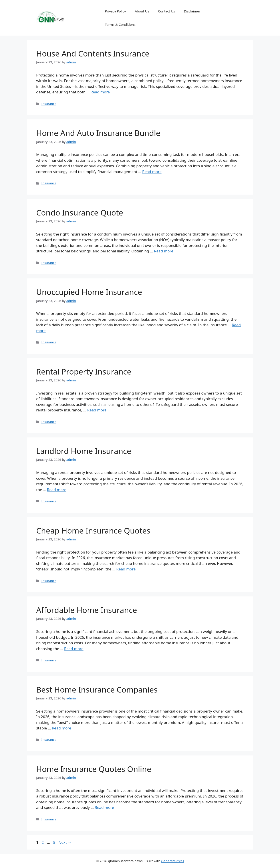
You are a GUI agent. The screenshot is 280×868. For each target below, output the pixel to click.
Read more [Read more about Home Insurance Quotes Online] (104, 807)
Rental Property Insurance (84, 372)
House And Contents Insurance (93, 53)
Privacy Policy (115, 11)
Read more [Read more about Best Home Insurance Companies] (62, 728)
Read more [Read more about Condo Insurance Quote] (164, 251)
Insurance (49, 104)
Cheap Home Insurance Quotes (93, 531)
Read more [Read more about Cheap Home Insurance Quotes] (126, 569)
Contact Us (167, 11)
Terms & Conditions (120, 24)
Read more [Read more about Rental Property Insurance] (97, 410)
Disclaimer (192, 11)
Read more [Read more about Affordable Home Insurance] (74, 649)
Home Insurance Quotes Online (94, 769)
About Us (142, 11)
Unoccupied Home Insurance (89, 292)
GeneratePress (173, 861)
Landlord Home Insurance (84, 451)
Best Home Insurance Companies (97, 690)
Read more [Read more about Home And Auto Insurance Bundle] (152, 172)
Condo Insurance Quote (80, 212)
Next (65, 842)
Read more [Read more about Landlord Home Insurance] (57, 490)
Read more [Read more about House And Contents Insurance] (100, 92)
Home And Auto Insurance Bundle (98, 133)
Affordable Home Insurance (87, 610)
